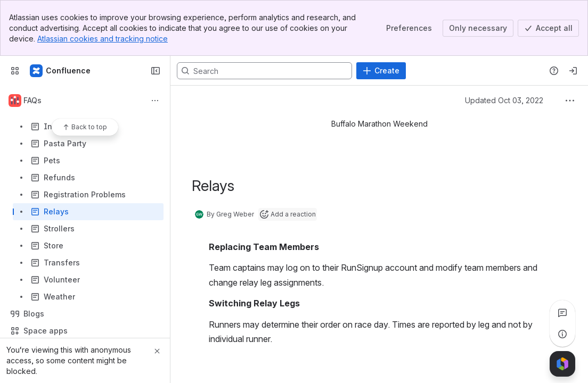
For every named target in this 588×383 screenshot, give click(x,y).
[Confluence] (61, 71)
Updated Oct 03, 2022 (504, 100)
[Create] (381, 71)
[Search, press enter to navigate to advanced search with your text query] (264, 71)
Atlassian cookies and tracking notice (103, 39)
